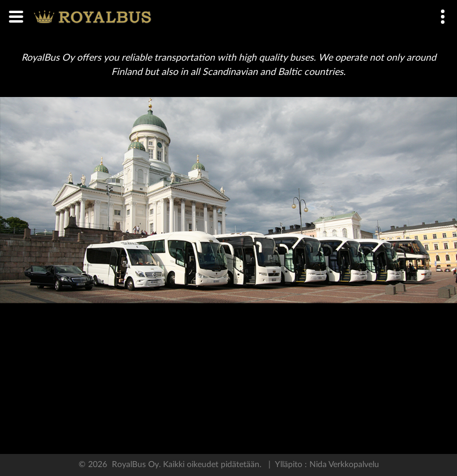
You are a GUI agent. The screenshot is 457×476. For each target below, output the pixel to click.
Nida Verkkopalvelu (343, 465)
